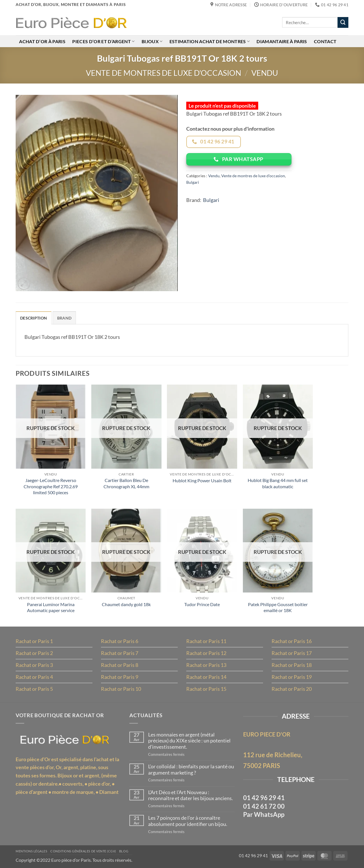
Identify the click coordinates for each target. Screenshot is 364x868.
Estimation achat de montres (210, 41)
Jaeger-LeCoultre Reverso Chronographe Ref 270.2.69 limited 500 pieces (51, 486)
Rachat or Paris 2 (34, 653)
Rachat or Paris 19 (292, 677)
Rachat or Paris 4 (34, 677)
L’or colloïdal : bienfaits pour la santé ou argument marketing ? (191, 770)
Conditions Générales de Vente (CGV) (83, 851)
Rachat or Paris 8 (120, 665)
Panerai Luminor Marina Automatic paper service (51, 607)
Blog (124, 851)
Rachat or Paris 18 (292, 665)
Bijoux (152, 41)
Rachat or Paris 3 (34, 665)
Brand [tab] (64, 318)
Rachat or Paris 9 (120, 677)
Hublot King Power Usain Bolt (202, 480)
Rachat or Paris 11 (206, 641)
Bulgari (193, 182)
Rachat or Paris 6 (120, 641)
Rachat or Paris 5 (34, 689)
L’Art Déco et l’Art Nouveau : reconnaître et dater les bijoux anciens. (191, 795)
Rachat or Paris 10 (121, 689)
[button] (24, 284)
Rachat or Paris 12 (206, 653)
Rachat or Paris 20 (292, 689)
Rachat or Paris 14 (206, 677)
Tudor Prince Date (202, 604)
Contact (325, 41)
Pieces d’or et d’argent (103, 41)
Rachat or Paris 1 (34, 641)
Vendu (265, 73)
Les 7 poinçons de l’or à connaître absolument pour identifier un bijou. (188, 821)
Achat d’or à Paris (42, 41)
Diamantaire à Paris (282, 41)
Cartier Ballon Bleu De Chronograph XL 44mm (126, 483)
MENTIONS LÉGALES (31, 851)
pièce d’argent (32, 792)
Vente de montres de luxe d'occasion (164, 73)
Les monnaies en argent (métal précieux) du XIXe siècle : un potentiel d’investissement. (189, 741)
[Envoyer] (343, 22)
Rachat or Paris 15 (206, 689)
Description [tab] (34, 318)
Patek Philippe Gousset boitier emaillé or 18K (278, 607)
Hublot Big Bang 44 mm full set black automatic (278, 483)
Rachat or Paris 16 (292, 641)
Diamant (109, 792)
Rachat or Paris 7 (120, 653)
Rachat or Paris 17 (292, 653)
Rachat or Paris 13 (206, 665)
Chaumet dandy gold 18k (126, 604)
